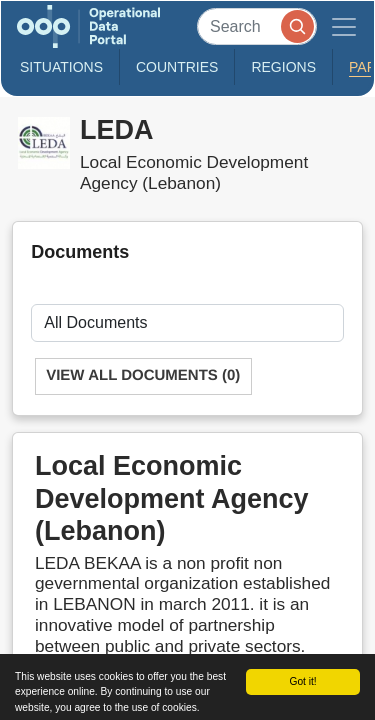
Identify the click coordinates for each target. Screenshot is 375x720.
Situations (61, 67)
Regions (283, 67)
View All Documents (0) (143, 375)
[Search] (257, 26)
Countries (177, 67)
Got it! (302, 681)
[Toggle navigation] (344, 26)
